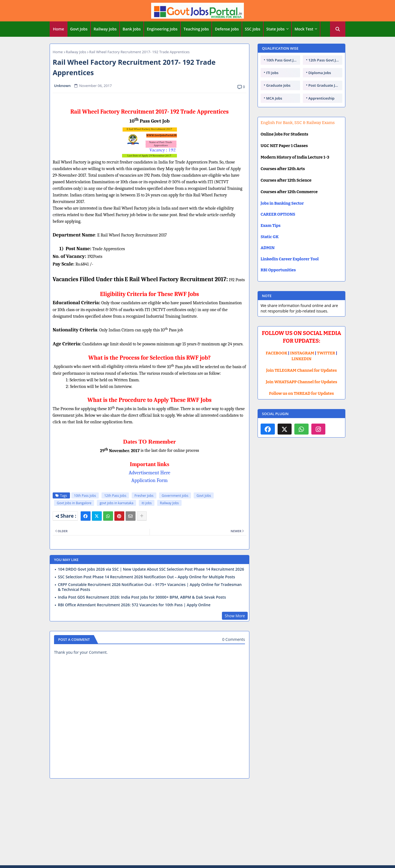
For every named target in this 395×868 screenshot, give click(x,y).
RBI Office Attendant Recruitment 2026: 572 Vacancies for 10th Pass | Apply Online (134, 605)
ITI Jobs (272, 73)
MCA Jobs (274, 98)
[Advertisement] (198, 823)
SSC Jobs (253, 29)
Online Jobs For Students (284, 134)
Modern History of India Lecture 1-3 (295, 157)
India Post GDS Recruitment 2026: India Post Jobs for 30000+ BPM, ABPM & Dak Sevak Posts (142, 597)
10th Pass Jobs (85, 496)
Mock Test (304, 29)
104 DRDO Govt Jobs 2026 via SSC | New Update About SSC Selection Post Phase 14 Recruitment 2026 (151, 569)
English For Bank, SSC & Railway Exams (298, 123)
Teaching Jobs (196, 29)
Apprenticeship (321, 98)
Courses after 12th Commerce (289, 192)
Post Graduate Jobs (325, 85)
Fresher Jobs (144, 496)
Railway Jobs (105, 29)
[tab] (59, 29)
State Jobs (276, 29)
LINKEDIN (302, 359)
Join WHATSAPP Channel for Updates (301, 382)
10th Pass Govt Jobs (283, 60)
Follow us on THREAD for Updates (301, 393)
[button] (338, 29)
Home (59, 29)
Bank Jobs (132, 29)
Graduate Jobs (278, 85)
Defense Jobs (227, 29)
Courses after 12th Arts (283, 169)
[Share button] (142, 516)
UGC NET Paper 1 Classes (284, 146)
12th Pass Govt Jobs (325, 60)
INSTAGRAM (302, 353)
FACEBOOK (277, 353)
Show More (235, 616)
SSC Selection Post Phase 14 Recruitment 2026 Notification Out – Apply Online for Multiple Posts (146, 577)
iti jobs (147, 503)
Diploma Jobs (320, 73)
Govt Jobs (79, 29)
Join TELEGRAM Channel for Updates (301, 370)
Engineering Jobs (162, 29)
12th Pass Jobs (115, 496)
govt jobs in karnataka (116, 503)
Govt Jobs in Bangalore (74, 503)
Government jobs (175, 496)
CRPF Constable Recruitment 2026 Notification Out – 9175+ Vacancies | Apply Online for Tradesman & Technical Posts (150, 587)
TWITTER (326, 353)
